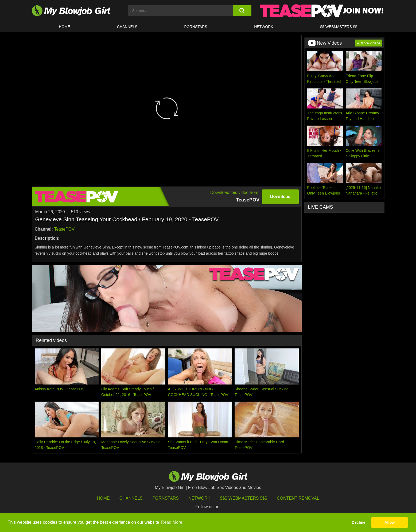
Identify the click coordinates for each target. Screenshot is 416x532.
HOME (64, 27)
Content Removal (298, 498)
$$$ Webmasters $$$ (244, 498)
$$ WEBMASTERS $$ (339, 27)
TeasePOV (64, 229)
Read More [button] (172, 522)
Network (264, 27)
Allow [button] (390, 522)
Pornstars (165, 498)
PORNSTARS (196, 27)
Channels (131, 498)
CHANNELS (127, 27)
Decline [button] (358, 522)
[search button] (242, 11)
